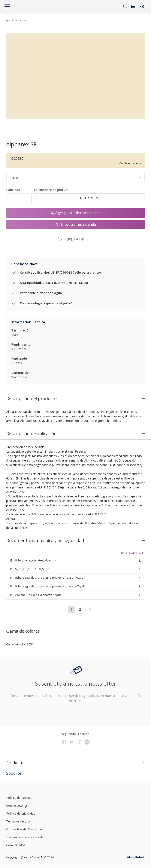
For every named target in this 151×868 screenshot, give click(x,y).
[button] (142, 6)
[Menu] (7, 6)
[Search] (125, 6)
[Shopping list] (134, 6)
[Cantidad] (19, 198)
